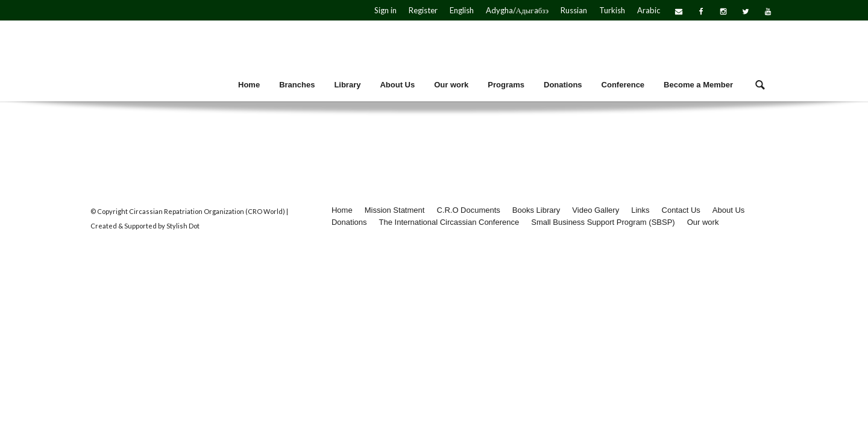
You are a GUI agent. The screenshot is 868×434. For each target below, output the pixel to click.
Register (423, 10)
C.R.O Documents (468, 210)
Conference (623, 85)
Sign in (385, 10)
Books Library (536, 210)
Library (347, 85)
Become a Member (698, 85)
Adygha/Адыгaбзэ (517, 10)
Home (249, 85)
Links (640, 210)
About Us (397, 85)
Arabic (649, 10)
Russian (574, 10)
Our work (451, 85)
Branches (297, 85)
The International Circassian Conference (449, 222)
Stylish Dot (183, 226)
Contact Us (681, 210)
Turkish (612, 10)
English (462, 10)
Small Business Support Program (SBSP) (603, 222)
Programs (506, 85)
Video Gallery (596, 210)
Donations (563, 85)
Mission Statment (395, 210)
